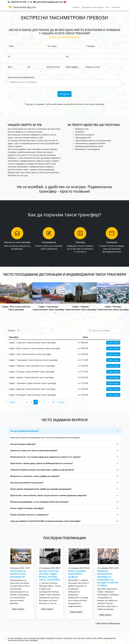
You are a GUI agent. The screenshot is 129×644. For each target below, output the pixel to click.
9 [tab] (77, 313)
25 (53, 402)
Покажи (11, 330)
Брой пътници (53, 67)
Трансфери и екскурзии (92, 7)
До (67, 57)
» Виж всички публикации (107, 623)
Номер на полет (93, 67)
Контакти (116, 7)
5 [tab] (63, 313)
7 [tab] (70, 313)
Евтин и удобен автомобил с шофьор (77, 574)
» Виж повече (18, 609)
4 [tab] (59, 313)
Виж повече (113, 343)
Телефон (91, 46)
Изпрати (64, 94)
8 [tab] (74, 313)
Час (29, 67)
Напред (61, 402)
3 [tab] (55, 313)
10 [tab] (81, 313)
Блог (108, 7)
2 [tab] (52, 313)
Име (11, 46)
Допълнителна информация (21, 77)
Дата (10, 67)
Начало (76, 7)
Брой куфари (72, 67)
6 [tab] (66, 313)
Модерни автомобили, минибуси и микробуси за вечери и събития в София (108, 578)
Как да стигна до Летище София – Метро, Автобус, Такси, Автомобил (50, 575)
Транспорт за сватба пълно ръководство (18, 574)
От (9, 57)
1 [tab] (48, 313)
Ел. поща (52, 46)
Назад (12, 402)
